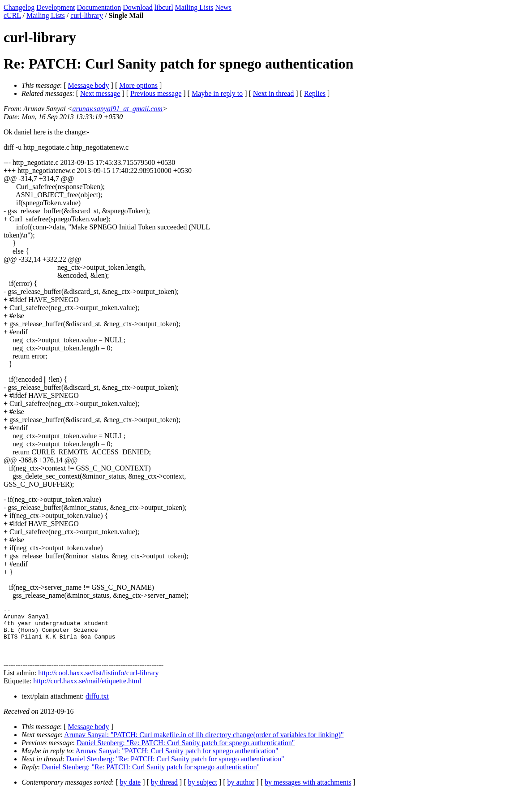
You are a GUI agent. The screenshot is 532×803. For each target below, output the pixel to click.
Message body (89, 85)
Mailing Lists (194, 7)
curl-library (87, 15)
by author (241, 792)
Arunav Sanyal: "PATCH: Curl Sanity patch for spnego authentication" (177, 760)
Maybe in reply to (217, 93)
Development (56, 7)
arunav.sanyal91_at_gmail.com (117, 109)
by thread (164, 792)
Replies (315, 93)
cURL (12, 15)
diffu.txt (97, 706)
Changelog (19, 7)
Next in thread (274, 93)
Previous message (156, 93)
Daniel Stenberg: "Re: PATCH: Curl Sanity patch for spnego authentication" (186, 752)
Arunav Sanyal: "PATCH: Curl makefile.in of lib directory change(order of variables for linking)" (204, 744)
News (223, 7)
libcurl (164, 7)
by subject (203, 792)
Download (138, 7)
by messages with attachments (308, 792)
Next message (100, 93)
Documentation (99, 7)
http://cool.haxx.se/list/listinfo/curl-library (98, 682)
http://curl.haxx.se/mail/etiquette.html (87, 690)
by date (131, 792)
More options (138, 85)
